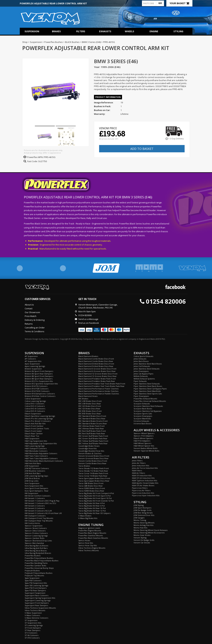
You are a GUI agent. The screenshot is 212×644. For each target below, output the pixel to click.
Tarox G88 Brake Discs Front (91, 483)
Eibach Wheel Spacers (143, 438)
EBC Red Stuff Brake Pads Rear (92, 433)
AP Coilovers (30, 359)
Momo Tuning (140, 520)
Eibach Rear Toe (32, 436)
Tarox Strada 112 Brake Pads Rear (93, 471)
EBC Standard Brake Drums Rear (93, 423)
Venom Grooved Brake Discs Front (94, 456)
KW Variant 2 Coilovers (35, 506)
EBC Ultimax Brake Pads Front (91, 426)
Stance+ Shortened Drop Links (38, 541)
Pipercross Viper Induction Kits (146, 495)
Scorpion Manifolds (142, 419)
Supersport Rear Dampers (36, 605)
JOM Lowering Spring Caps (36, 476)
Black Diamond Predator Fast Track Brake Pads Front (102, 384)
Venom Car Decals (142, 543)
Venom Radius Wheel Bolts (146, 448)
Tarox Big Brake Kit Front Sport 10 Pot (95, 498)
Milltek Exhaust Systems (144, 379)
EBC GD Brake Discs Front (90, 406)
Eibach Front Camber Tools (37, 428)
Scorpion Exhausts (142, 404)
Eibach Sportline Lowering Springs (40, 416)
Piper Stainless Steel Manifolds (147, 391)
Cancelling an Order (35, 328)
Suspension (32, 31)
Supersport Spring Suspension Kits (40, 598)
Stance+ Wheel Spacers (144, 433)
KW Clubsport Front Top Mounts (39, 518)
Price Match (31, 316)
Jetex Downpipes (141, 371)
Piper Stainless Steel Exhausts (147, 384)
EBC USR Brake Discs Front (90, 401)
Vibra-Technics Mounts (35, 610)
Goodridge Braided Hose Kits (91, 451)
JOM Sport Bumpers (142, 508)
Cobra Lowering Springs (35, 401)
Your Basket (179, 3)
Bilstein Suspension (33, 369)
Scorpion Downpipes (143, 416)
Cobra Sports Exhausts (143, 356)
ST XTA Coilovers (32, 638)
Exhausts (105, 31)
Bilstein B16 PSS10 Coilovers (37, 391)
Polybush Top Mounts (34, 575)
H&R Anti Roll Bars (33, 463)
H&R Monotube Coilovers (36, 451)
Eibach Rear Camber (34, 433)
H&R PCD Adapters (142, 441)
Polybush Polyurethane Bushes (39, 573)
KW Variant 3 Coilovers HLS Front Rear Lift (43, 513)
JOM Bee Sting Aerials (143, 513)
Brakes (56, 31)
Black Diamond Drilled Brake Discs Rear (96, 366)
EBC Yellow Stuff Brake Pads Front (93, 441)
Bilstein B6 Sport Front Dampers (39, 371)
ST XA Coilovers (32, 635)
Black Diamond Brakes (88, 356)
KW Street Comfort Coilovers (38, 496)
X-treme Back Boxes (143, 423)
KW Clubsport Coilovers (35, 516)
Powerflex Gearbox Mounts (91, 535)
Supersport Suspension (35, 593)
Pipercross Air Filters (141, 490)
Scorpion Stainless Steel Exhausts (148, 406)
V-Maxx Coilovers (32, 615)
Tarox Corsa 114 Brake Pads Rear (93, 476)
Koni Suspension (32, 483)
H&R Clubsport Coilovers (36, 448)
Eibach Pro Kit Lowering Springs (39, 419)
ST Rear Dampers (32, 630)
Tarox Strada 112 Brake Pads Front (94, 468)
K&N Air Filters (138, 473)
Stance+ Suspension (34, 526)
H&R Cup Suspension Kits (36, 441)
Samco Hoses (84, 540)
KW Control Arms (32, 523)
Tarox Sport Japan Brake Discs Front (94, 478)
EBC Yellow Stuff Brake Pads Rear (93, 443)
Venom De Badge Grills (144, 540)
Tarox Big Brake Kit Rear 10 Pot (92, 508)
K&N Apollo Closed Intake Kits (145, 483)
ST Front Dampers (33, 628)
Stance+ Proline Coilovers (36, 533)
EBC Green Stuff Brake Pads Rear (93, 438)
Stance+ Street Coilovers (36, 528)
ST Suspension (31, 620)
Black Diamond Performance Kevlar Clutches (98, 391)
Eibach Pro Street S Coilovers (38, 421)
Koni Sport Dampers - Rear (37, 491)
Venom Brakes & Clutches (90, 453)
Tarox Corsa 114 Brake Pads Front (93, 473)
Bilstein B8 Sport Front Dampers (39, 376)
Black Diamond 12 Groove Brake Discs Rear (98, 376)
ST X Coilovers (31, 633)
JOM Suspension (32, 466)
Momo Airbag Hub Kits (144, 525)
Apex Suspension (32, 364)
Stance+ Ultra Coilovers (35, 531)
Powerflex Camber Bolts (35, 566)
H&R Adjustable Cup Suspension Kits (41, 443)
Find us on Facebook (89, 323)
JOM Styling (139, 505)
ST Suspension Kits (33, 623)
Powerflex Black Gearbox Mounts (93, 538)
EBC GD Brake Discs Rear (89, 409)
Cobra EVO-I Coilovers (34, 404)
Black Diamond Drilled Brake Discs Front (96, 364)
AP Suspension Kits (33, 361)
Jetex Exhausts (140, 359)
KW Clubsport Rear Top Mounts (39, 521)
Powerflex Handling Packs (36, 563)
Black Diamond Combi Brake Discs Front (96, 359)
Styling (178, 31)
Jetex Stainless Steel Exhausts (147, 369)
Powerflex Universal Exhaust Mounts (150, 401)
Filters (81, 31)
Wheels (129, 31)
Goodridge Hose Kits (87, 448)
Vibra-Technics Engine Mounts (92, 548)
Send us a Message (88, 319)
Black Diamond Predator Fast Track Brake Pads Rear (101, 386)
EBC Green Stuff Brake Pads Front (93, 436)
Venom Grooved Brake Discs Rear (93, 458)
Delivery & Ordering (35, 320)
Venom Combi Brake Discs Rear (92, 463)
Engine (154, 31)
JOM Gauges (139, 518)
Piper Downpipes (141, 396)
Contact (29, 308)
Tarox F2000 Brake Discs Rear (91, 491)
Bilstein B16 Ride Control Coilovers (40, 396)
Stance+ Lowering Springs (36, 536)
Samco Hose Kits (86, 543)
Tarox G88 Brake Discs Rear (91, 486)
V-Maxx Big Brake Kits (88, 518)
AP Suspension (31, 356)
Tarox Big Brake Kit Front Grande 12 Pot (96, 501)
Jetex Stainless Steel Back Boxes (148, 364)
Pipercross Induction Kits (143, 493)
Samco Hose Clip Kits (88, 545)
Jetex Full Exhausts (142, 366)
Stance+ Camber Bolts (35, 538)
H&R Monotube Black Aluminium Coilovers (44, 461)
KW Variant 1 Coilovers (35, 498)
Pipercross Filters (140, 488)
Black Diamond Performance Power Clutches (98, 389)
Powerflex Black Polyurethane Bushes (42, 561)
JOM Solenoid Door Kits (144, 515)
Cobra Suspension (33, 399)
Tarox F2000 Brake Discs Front (92, 488)
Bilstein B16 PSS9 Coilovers (37, 389)
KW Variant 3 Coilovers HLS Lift (38, 511)
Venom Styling (140, 538)
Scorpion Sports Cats (143, 414)
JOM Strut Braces (32, 478)
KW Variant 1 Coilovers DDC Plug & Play (42, 501)
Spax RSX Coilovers (33, 580)
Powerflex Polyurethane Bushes (39, 558)
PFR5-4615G (50, 157)
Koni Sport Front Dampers (36, 488)
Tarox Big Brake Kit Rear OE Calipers (94, 513)
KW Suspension (31, 493)
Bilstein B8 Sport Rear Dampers (39, 379)
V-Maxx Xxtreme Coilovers (36, 618)
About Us (29, 305)
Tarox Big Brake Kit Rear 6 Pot (92, 506)
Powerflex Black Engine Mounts (92, 533)
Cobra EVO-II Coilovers (35, 406)
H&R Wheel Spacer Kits (144, 446)
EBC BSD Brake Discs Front (90, 411)
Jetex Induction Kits (141, 466)
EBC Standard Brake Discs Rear (92, 419)
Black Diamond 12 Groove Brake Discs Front (98, 374)
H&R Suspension (32, 438)
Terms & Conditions (35, 331)
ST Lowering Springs (34, 625)
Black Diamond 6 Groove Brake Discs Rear (97, 371)
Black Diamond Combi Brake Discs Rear (96, 361)
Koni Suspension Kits (34, 486)
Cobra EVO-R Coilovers (35, 411)
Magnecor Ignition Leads (89, 528)
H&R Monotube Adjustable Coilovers (41, 453)
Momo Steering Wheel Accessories (149, 533)
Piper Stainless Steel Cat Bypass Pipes (150, 389)
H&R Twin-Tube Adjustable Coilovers (41, 458)
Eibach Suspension (33, 414)
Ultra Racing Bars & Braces (36, 546)
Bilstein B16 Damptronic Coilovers (40, 394)
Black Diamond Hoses (88, 396)
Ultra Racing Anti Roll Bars (36, 548)
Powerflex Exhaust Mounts (145, 399)
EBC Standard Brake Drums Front (93, 421)
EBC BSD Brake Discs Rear (90, 414)
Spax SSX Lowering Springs (36, 585)
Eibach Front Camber (34, 426)
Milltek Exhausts (141, 376)
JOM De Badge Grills (143, 510)
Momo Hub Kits (140, 528)
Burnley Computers (50, 339)
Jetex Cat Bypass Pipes (143, 374)
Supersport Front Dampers (37, 603)
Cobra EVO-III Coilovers (35, 409)
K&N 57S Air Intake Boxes (143, 485)
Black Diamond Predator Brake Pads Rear (97, 381)
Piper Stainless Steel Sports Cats (148, 394)
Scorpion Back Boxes (143, 409)
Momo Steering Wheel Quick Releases (151, 530)
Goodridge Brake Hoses (89, 446)
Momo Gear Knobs (142, 535)
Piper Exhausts (140, 381)
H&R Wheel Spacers (142, 443)
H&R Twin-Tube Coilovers (36, 456)
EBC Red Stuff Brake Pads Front (92, 431)
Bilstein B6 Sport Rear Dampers (39, 374)
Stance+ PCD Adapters (144, 436)
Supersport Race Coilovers (37, 595)
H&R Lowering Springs (35, 446)
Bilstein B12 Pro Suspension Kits (39, 381)
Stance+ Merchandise (34, 543)
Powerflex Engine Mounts (90, 530)
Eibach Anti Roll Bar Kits (35, 423)
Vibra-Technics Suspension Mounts (40, 608)
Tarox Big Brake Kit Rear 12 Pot (92, 511)
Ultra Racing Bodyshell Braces (38, 553)
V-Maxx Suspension (33, 613)
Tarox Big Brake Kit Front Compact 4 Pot (96, 493)
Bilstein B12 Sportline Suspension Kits (41, 384)
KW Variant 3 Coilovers (35, 508)
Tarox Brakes (84, 466)
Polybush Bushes (32, 570)
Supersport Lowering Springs (38, 600)
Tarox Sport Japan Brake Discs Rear (94, 481)
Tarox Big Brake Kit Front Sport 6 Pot (95, 496)
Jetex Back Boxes (141, 361)
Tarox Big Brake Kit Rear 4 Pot (92, 503)
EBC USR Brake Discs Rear (90, 404)
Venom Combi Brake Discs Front (93, 461)
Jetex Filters (137, 461)
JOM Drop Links (32, 481)
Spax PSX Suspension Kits (36, 583)
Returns (29, 324)
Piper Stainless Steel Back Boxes (148, 386)
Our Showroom (32, 312)
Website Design (32, 339)
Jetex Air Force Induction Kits (145, 468)
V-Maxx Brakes (85, 516)
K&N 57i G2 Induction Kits (143, 478)
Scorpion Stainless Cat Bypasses (148, 411)
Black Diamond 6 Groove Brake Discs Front (97, 369)
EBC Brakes (83, 399)
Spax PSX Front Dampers (36, 588)
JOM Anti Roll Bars (33, 473)
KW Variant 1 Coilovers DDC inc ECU (40, 503)
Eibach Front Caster (33, 431)
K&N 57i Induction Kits (142, 475)
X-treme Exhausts (141, 421)
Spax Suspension (32, 578)
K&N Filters (137, 471)
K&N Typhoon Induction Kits (145, 480)
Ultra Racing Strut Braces (36, 551)
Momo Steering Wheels (144, 523)
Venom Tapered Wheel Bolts (146, 451)
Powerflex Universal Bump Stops (39, 568)
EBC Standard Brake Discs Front (92, 416)
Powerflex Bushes (33, 556)
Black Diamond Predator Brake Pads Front (97, 379)
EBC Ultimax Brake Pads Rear (91, 428)
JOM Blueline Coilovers (35, 471)
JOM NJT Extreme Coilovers (37, 468)
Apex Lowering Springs (35, 366)
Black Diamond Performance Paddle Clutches (99, 394)
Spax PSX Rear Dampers (35, 590)
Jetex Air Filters (139, 463)
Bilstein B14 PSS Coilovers (36, 386)
